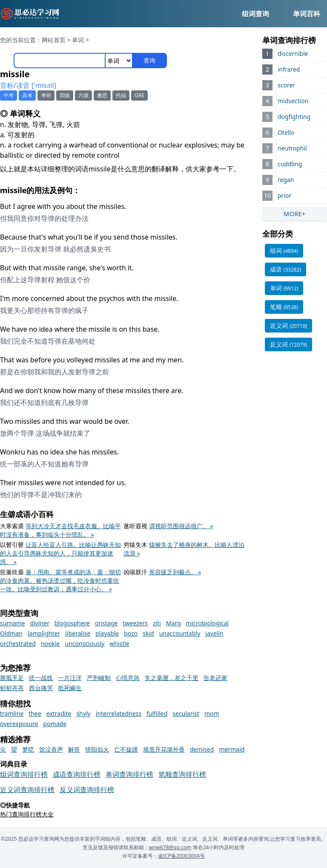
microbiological (208, 623)
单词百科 (307, 14)
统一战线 (41, 678)
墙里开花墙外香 (164, 749)
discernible (293, 54)
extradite (59, 713)
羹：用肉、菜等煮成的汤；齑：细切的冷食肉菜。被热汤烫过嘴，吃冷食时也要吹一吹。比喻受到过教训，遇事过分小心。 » (60, 580)
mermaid (232, 749)
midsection (293, 101)
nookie (50, 644)
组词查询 (255, 14)
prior (284, 195)
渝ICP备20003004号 (181, 856)
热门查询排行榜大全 (27, 814)
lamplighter (44, 633)
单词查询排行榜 (129, 774)
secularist (186, 713)
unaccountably (180, 633)
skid (148, 633)
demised (202, 749)
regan (286, 180)
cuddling (290, 164)
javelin (214, 633)
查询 (149, 60)
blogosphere (72, 623)
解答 (74, 749)
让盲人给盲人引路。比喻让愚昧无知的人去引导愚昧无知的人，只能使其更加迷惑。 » (60, 553)
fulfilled (157, 713)
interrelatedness (119, 713)
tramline (12, 713)
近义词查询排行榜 (27, 790)
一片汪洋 (70, 678)
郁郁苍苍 (12, 688)
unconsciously (85, 644)
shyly (83, 713)
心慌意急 (128, 678)
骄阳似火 (97, 749)
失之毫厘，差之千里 (172, 678)
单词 (78, 40)
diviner (40, 623)
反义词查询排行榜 (87, 790)
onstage (106, 623)
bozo (131, 633)
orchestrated (18, 644)
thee (35, 713)
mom (212, 713)
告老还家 (215, 678)
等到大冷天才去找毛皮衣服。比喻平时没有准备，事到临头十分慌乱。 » (60, 530)
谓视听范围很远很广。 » (181, 526)
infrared (289, 69)
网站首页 (54, 40)
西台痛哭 (41, 688)
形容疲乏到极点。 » (175, 572)
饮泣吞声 (51, 749)
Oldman (11, 633)
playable (107, 633)
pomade (55, 724)
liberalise (78, 633)
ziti (157, 623)
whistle (119, 644)
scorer (286, 85)
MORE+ (295, 214)
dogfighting (294, 117)
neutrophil (292, 148)
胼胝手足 (12, 678)
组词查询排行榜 (24, 774)
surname (13, 623)
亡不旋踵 (126, 749)
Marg (174, 623)
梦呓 (28, 749)
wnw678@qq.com (170, 847)
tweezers (135, 623)
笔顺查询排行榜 (182, 774)
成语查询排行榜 (77, 774)
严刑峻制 (99, 678)
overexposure (19, 724)
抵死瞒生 (70, 688)
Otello (286, 132)
